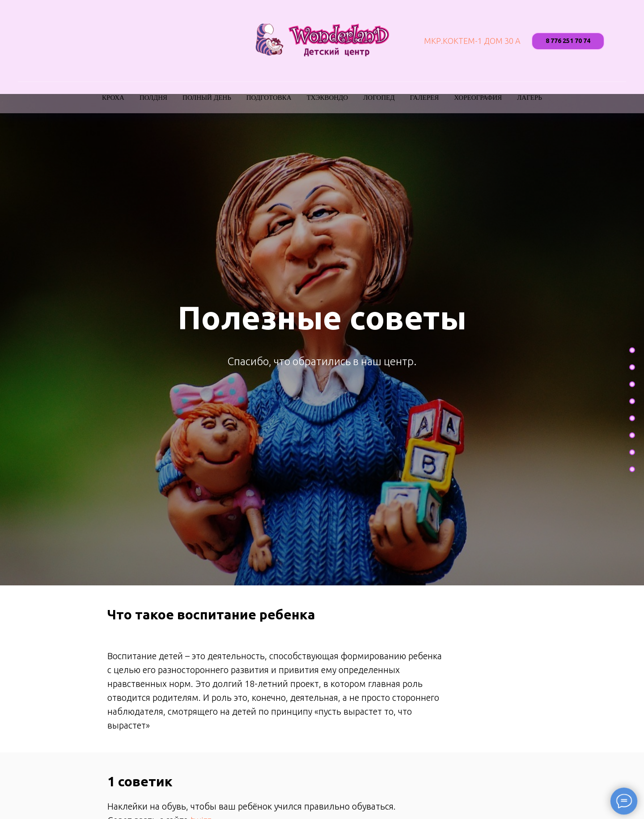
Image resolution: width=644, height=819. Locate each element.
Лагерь (530, 97)
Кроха (113, 97)
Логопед (379, 97)
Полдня (153, 97)
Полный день (207, 97)
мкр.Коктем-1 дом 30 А (472, 41)
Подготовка (269, 97)
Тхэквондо (327, 97)
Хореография (478, 97)
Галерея (425, 97)
